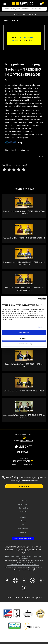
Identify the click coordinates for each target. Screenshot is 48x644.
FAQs (23, 525)
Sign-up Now (24, 486)
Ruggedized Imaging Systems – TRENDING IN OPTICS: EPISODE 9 (24, 212)
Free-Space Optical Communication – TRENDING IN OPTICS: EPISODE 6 (24, 289)
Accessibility (23, 558)
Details (40, 327)
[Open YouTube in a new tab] (24, 581)
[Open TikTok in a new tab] (24, 589)
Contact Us (33, 14)
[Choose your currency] (25, 14)
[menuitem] (5, 3)
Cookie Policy (21, 556)
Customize (24, 338)
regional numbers (26, 441)
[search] (24, 9)
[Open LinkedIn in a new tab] (33, 581)
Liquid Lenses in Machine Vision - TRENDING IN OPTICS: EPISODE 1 (24, 416)
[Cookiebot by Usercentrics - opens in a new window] (36, 299)
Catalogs (23, 532)
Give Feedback (23, 528)
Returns (23, 521)
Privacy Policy (10, 556)
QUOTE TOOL (22, 461)
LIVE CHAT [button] (23, 447)
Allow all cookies (24, 333)
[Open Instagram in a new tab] (41, 581)
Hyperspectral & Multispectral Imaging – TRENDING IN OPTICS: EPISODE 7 (24, 263)
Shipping (23, 517)
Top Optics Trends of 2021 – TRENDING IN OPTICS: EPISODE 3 (24, 365)
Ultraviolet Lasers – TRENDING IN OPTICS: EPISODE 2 (24, 391)
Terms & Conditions (34, 556)
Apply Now (22, 538)
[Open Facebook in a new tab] (7, 581)
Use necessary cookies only (24, 344)
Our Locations (23, 508)
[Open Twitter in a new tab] (16, 581)
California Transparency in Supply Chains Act (23, 565)
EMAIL (23, 452)
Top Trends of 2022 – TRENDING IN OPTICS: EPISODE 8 (24, 238)
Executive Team (23, 504)
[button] (21, 143)
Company (23, 500)
